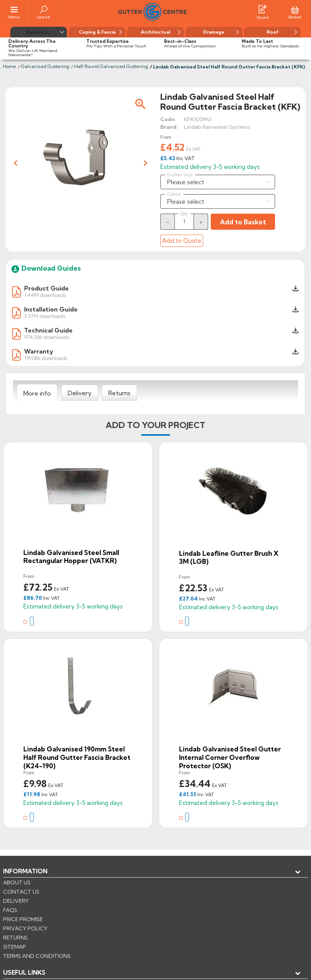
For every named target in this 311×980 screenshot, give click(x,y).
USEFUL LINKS (24, 884)
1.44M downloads (45, 295)
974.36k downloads (46, 337)
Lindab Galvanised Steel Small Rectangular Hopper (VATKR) (71, 557)
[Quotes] (262, 9)
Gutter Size (180, 175)
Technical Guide (48, 330)
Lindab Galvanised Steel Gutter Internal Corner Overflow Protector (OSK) (230, 757)
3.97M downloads (45, 316)
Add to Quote (182, 241)
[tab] (37, 393)
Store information (42, 909)
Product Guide (46, 288)
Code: (168, 119)
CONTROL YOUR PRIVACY (37, 946)
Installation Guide (51, 309)
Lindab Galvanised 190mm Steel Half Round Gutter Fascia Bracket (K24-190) (77, 757)
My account (31, 896)
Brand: (169, 127)
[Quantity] (184, 221)
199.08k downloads (46, 358)
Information (25, 871)
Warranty (39, 351)
